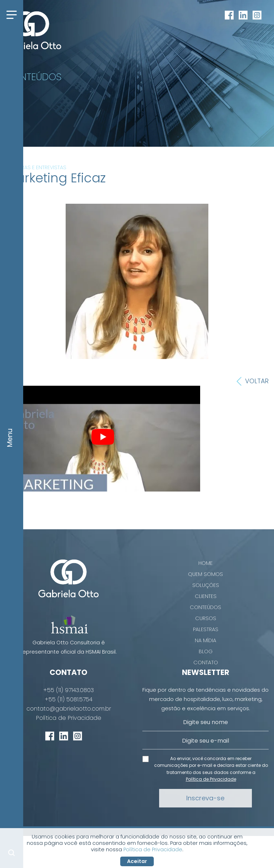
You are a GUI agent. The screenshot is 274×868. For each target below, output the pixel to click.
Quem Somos (205, 574)
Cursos (206, 618)
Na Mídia (205, 640)
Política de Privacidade (69, 718)
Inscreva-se (206, 798)
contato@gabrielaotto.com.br (69, 709)
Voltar (253, 381)
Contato (206, 662)
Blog (206, 651)
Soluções (206, 585)
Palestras (206, 629)
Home (205, 563)
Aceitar (137, 861)
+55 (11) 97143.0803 (69, 690)
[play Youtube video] (103, 437)
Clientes (206, 596)
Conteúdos (205, 607)
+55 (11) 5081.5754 (69, 700)
